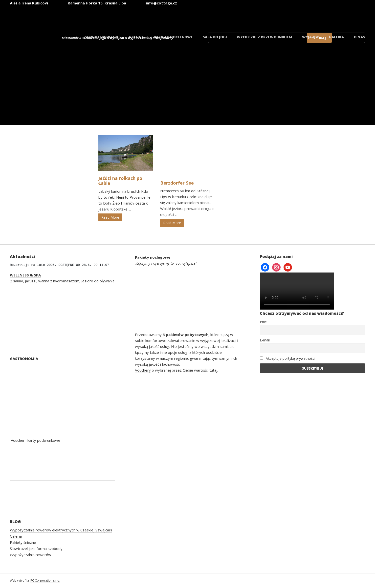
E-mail (265, 340)
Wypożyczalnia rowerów (31, 555)
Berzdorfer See (177, 183)
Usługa (136, 37)
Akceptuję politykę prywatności (287, 358)
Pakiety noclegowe (173, 37)
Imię (263, 322)
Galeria (336, 37)
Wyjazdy (310, 37)
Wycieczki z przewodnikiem (265, 37)
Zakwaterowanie (101, 37)
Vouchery (143, 370)
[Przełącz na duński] (348, 17)
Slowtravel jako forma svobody (36, 548)
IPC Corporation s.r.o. (45, 580)
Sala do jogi (215, 37)
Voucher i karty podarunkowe (36, 440)
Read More (110, 217)
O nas (359, 37)
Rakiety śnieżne (23, 542)
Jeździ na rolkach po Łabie (120, 181)
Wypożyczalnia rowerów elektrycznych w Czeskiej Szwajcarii (61, 530)
